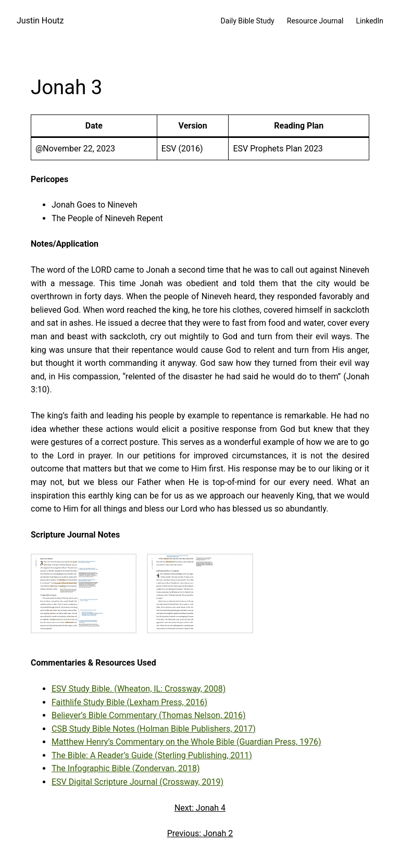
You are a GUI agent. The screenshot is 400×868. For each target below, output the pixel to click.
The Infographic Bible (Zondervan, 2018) (126, 768)
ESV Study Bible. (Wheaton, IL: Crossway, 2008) (139, 689)
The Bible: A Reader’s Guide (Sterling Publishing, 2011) (152, 755)
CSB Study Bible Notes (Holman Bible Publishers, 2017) (154, 729)
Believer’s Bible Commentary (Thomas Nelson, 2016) (149, 715)
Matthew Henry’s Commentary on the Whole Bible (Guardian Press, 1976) (186, 742)
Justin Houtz (40, 21)
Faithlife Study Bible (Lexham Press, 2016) (129, 702)
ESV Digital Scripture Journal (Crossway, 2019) (137, 782)
